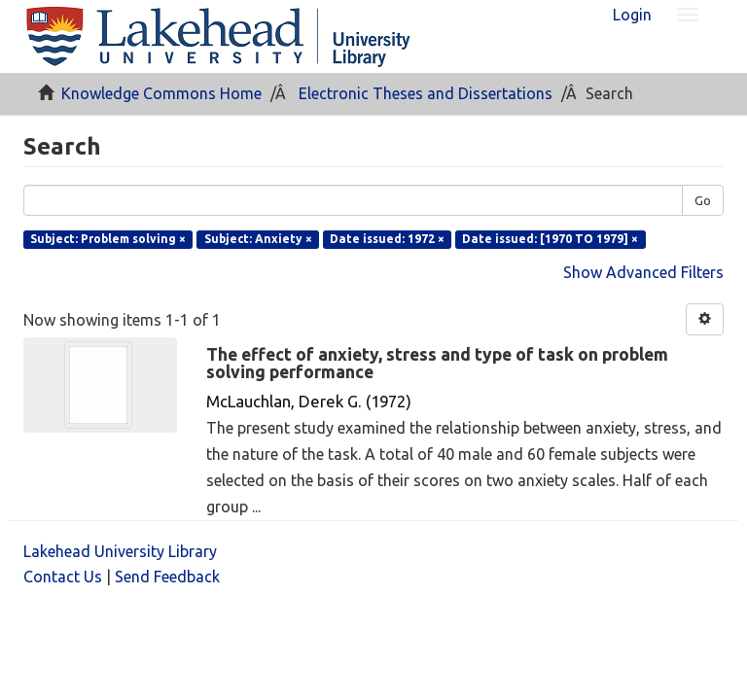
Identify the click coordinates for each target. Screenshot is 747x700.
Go (703, 200)
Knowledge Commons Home (161, 93)
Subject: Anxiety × (258, 239)
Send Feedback (167, 577)
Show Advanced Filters (643, 272)
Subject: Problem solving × (108, 239)
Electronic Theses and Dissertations (426, 93)
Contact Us (63, 577)
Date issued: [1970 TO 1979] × (550, 239)
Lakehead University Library (120, 551)
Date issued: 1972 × (387, 239)
